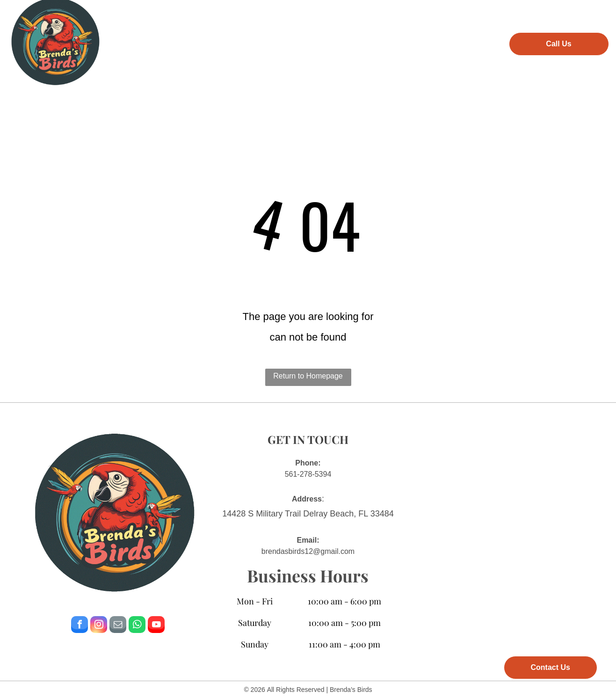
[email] (118, 626)
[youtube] (156, 626)
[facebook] (80, 626)
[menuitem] (165, 43)
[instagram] (99, 626)
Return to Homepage (308, 376)
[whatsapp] (137, 626)
